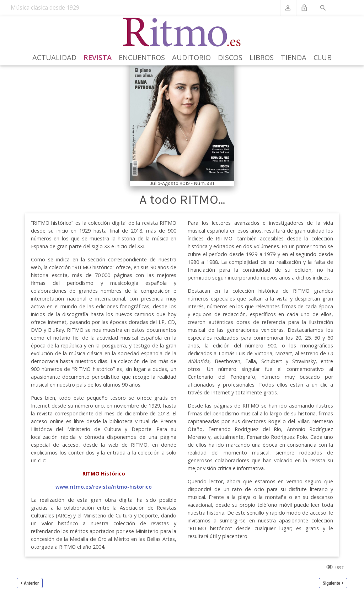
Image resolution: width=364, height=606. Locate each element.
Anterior (31, 583)
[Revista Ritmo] (182, 32)
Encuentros (142, 57)
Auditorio (191, 57)
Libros (262, 57)
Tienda (294, 57)
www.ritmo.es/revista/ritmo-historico (104, 487)
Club (323, 57)
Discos (230, 57)
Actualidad (54, 57)
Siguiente (331, 583)
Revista (98, 57)
